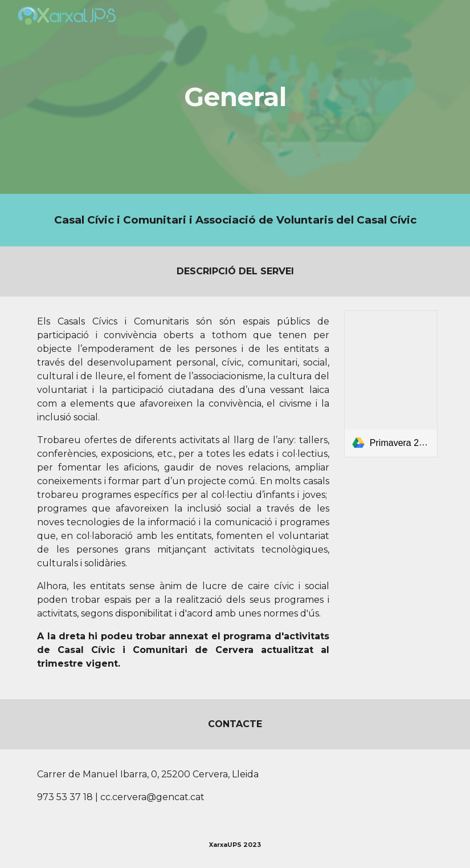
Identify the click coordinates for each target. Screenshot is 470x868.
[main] (235, 97)
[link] (391, 384)
